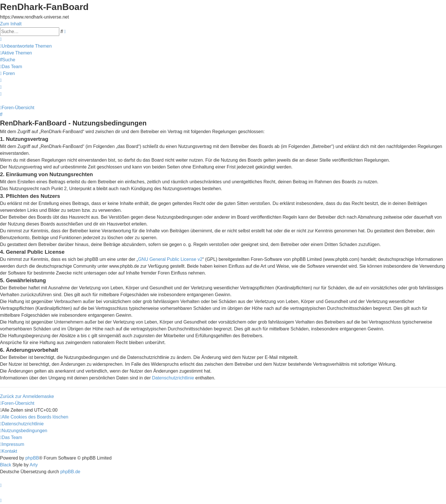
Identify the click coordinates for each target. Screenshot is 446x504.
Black (6, 465)
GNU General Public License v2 (170, 259)
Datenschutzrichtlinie (173, 378)
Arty (34, 465)
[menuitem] (26, 46)
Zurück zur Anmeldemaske (27, 396)
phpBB (32, 458)
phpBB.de (70, 472)
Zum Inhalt (11, 24)
